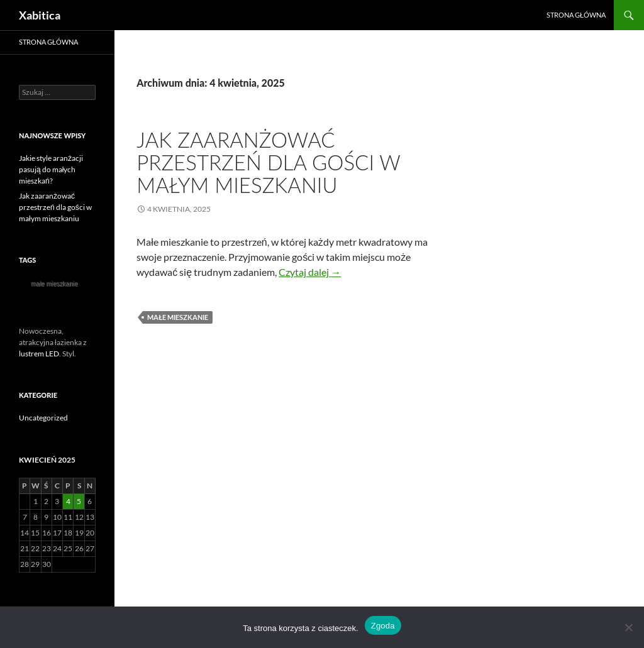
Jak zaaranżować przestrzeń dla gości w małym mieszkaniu (268, 162)
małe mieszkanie (178, 317)
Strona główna (576, 15)
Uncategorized (43, 418)
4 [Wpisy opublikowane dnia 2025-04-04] (68, 501)
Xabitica (40, 15)
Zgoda (383, 626)
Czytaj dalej (310, 272)
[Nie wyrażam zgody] (628, 627)
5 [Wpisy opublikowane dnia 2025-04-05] (79, 501)
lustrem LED (39, 354)
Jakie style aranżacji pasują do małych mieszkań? (51, 169)
